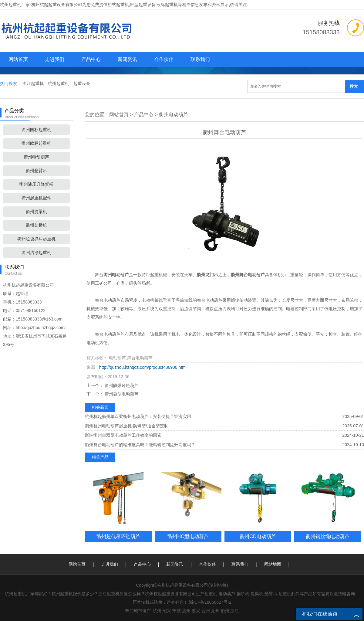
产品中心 (91, 59)
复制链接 (218, 585)
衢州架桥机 (36, 225)
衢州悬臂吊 (36, 171)
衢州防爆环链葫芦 (121, 385)
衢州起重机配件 (36, 198)
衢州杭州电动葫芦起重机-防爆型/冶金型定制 (127, 426)
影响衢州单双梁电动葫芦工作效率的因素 (123, 435)
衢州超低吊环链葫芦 (118, 536)
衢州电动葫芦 (36, 157)
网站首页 (18, 59)
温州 (186, 611)
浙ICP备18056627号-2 (210, 602)
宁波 (177, 611)
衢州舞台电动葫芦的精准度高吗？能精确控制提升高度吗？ (140, 445)
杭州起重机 (59, 83)
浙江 (234, 611)
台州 (206, 611)
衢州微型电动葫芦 (121, 394)
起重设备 (82, 83)
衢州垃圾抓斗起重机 (36, 239)
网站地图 (273, 564)
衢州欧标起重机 (36, 143)
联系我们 (200, 59)
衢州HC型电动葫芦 (188, 536)
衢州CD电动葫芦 (258, 536)
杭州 (157, 611)
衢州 (225, 611)
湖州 (215, 611)
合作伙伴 (164, 59)
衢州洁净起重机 (36, 253)
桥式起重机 (118, 5)
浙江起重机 (34, 83)
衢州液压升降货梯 (36, 184)
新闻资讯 (127, 59)
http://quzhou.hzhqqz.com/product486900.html (143, 367)
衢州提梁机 (36, 212)
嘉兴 (196, 611)
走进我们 (55, 59)
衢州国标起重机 (36, 130)
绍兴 (167, 611)
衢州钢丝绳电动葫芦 (328, 536)
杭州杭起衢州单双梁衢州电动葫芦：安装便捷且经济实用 (138, 416)
